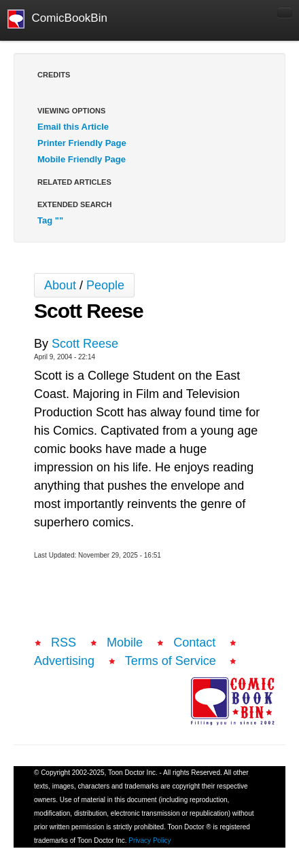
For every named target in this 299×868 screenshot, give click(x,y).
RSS (64, 643)
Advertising (64, 661)
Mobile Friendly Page (82, 159)
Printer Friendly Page (82, 143)
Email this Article (73, 127)
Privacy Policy (149, 840)
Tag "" (50, 220)
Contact (194, 643)
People (105, 285)
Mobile (125, 643)
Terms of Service (171, 661)
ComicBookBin (57, 19)
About (60, 285)
